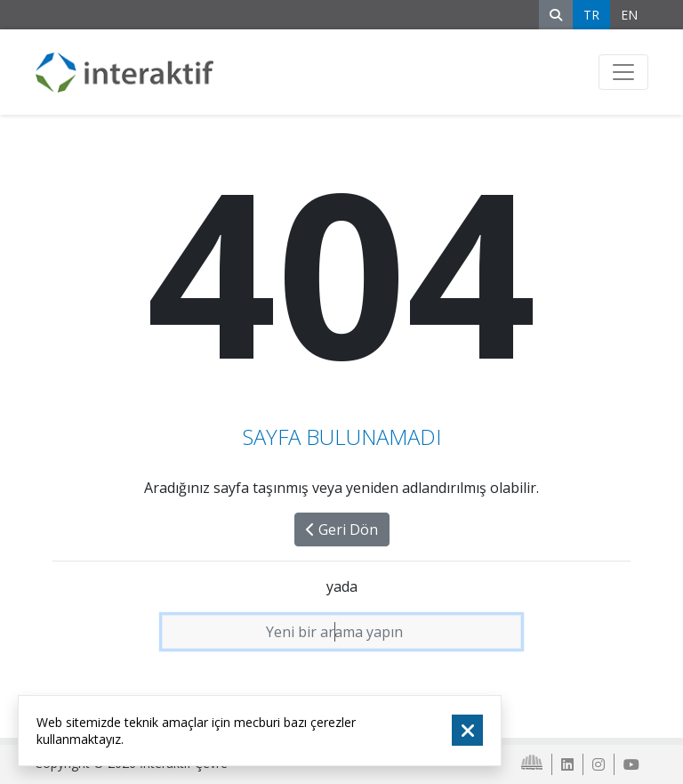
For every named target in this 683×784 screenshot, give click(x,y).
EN (629, 15)
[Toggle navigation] (623, 72)
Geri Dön (342, 529)
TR (591, 15)
